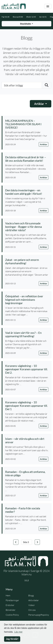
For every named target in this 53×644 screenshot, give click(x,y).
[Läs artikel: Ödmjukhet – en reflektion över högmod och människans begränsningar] (27, 300)
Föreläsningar (12, 600)
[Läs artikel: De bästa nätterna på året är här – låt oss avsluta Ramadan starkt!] (27, 159)
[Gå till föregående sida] (16, 542)
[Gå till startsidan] (14, 6)
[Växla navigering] (48, 6)
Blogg (31, 595)
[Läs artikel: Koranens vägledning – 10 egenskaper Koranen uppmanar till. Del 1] (27, 406)
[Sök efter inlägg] (22, 85)
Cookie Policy (12, 615)
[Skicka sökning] (47, 85)
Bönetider (11, 610)
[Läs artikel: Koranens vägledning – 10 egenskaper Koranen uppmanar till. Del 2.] (27, 369)
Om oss (32, 610)
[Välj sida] (27, 542)
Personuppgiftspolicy (39, 615)
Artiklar (44, 144)
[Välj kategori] (41, 104)
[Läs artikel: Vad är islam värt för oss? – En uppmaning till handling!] (27, 334)
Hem (8, 595)
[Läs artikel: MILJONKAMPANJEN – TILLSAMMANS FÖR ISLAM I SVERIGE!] (27, 124)
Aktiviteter (33, 600)
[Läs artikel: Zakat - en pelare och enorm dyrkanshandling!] (27, 261)
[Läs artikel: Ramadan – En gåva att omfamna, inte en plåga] (27, 473)
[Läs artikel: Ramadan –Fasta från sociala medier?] (27, 510)
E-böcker (10, 605)
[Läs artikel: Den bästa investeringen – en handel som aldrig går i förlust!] (27, 192)
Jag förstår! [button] (12, 639)
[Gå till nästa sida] (37, 542)
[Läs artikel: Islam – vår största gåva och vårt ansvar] (27, 440)
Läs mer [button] (18, 632)
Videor (32, 605)
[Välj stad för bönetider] (26, 24)
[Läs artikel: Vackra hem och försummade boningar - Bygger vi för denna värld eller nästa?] (27, 227)
